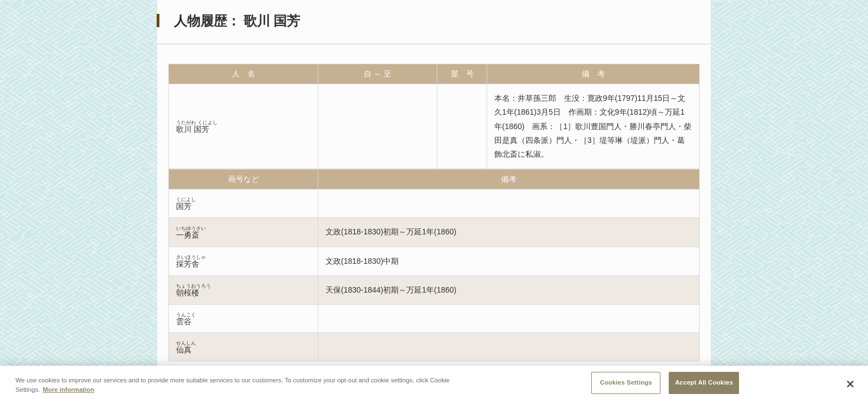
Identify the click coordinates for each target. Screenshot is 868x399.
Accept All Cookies (704, 387)
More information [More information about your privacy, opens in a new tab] (68, 393)
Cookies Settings (626, 387)
